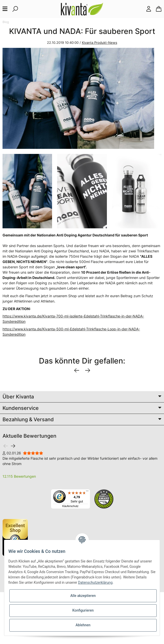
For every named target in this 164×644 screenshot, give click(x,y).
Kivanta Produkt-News (100, 43)
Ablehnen (83, 625)
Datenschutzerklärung (95, 582)
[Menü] (87, 492)
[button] (149, 9)
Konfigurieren (83, 610)
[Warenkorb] (159, 9)
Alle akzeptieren (83, 596)
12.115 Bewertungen (19, 476)
